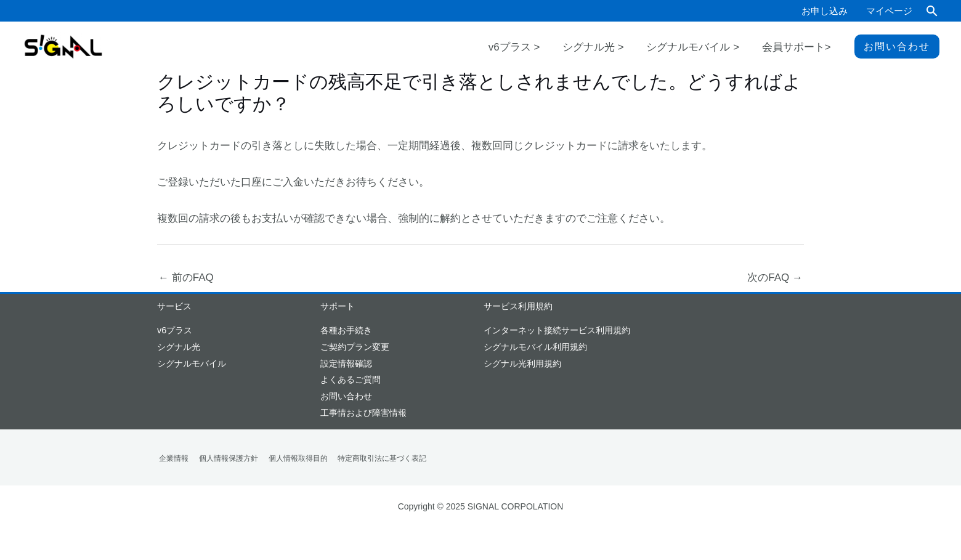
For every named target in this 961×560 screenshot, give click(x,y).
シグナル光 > (619, 50)
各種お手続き (346, 330)
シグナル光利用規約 (522, 363)
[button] (932, 11)
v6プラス (175, 330)
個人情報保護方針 (224, 458)
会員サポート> (801, 50)
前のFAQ (186, 278)
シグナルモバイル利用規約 (535, 347)
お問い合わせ (346, 396)
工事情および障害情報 (363, 413)
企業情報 (172, 458)
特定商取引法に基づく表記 (371, 458)
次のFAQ (775, 278)
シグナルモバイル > (708, 50)
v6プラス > (550, 50)
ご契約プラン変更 (355, 347)
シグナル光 (179, 347)
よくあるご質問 (351, 379)
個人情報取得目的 (290, 458)
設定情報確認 (346, 363)
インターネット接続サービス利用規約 (557, 330)
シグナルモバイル (192, 363)
